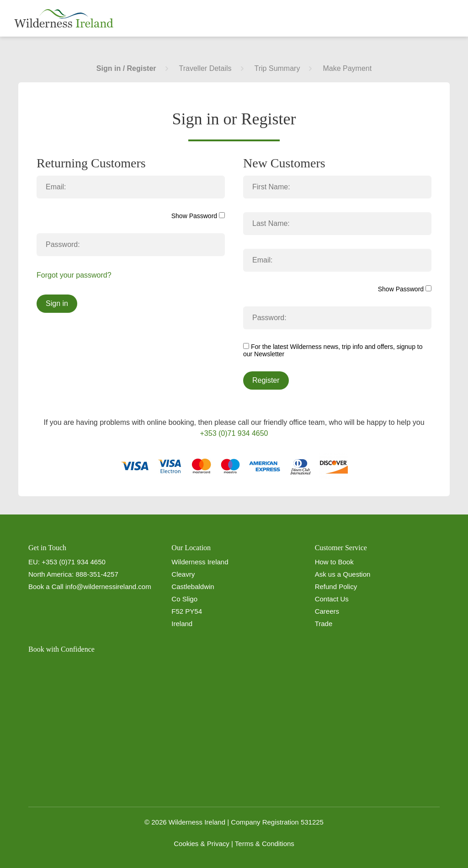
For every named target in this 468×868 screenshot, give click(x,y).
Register (266, 380)
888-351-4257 (97, 574)
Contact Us (332, 599)
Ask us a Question (343, 574)
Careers (327, 611)
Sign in (57, 303)
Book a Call (46, 587)
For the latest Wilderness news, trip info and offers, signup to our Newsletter (333, 350)
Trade (324, 624)
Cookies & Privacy (202, 844)
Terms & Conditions (265, 844)
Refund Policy (336, 587)
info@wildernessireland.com (108, 587)
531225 (312, 822)
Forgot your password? (74, 275)
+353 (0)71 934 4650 (234, 433)
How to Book (334, 562)
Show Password (198, 216)
